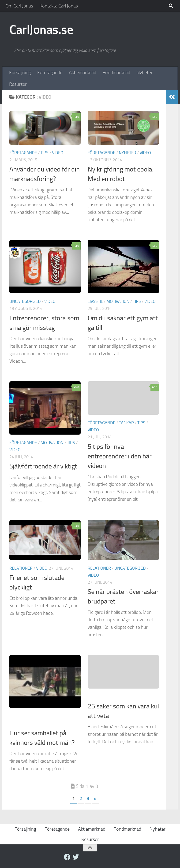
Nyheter (145, 72)
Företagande (50, 72)
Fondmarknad (116, 72)
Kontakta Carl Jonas (59, 6)
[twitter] (76, 857)
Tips (45, 153)
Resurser (18, 84)
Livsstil (95, 301)
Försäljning (20, 72)
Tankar (126, 423)
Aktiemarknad (82, 72)
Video (58, 153)
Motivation (118, 301)
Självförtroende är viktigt (43, 466)
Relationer (21, 568)
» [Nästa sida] (95, 798)
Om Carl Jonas (19, 6)
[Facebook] (67, 857)
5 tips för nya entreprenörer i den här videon (120, 456)
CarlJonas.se (41, 30)
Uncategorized (25, 301)
